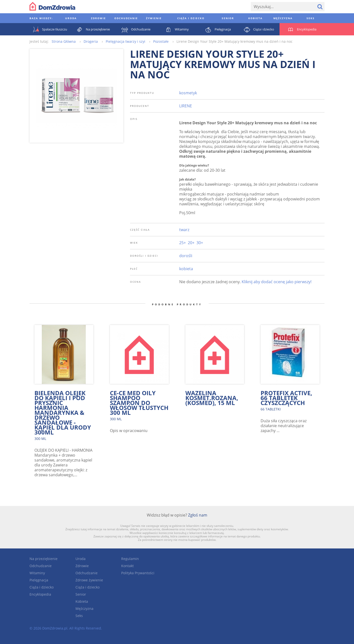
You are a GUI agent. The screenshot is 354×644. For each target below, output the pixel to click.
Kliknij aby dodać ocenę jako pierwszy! (277, 282)
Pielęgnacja (39, 580)
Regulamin (130, 559)
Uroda (81, 559)
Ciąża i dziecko (42, 587)
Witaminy (37, 573)
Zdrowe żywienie (89, 580)
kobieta (186, 269)
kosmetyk (188, 93)
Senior (81, 594)
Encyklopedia (40, 594)
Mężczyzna (84, 609)
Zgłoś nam (198, 515)
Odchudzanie (41, 566)
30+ (200, 243)
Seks (79, 616)
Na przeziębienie (44, 559)
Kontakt (127, 566)
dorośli (186, 256)
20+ (191, 243)
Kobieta (82, 601)
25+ (183, 243)
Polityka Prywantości (138, 573)
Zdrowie (82, 566)
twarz (184, 230)
